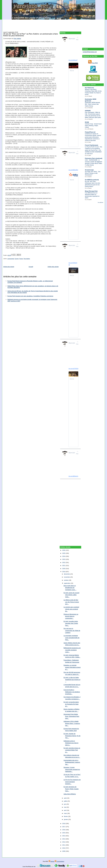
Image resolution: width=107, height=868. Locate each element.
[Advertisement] (53, 24)
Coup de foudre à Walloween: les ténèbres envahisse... (72, 692)
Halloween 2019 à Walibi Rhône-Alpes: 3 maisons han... (72, 723)
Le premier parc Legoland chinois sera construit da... (71, 609)
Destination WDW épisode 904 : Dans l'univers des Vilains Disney (92, 104)
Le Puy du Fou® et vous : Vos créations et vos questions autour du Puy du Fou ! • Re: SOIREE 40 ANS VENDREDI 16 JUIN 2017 (94, 150)
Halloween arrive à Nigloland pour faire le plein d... (71, 743)
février (66, 816)
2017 (64, 827)
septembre (67, 583)
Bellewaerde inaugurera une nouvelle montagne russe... (72, 650)
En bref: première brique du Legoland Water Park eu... (72, 750)
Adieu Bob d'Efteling (70, 794)
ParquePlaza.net (90, 132)
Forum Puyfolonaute (92, 145)
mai (65, 807)
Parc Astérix (17, 38)
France (21, 259)
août (65, 798)
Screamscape (89, 170)
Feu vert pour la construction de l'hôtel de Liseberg (72, 631)
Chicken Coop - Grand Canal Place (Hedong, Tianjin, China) (93, 126)
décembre (67, 574)
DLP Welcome (89, 88)
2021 (64, 566)
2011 (64, 845)
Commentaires (59, 861)
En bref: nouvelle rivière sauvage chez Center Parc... (71, 623)
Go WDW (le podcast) (92, 180)
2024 (64, 556)
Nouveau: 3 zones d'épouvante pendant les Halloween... (72, 769)
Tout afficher (100, 202)
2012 (64, 842)
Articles (51, 861)
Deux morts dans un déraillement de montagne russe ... (70, 588)
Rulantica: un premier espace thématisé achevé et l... (72, 667)
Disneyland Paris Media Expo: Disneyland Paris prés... (71, 716)
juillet (66, 801)
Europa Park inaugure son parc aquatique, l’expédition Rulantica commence (30, 296)
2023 (64, 559)
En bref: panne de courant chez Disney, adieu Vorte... (71, 595)
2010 (64, 848)
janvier (66, 819)
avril (65, 810)
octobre (66, 580)
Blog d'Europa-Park (91, 191)
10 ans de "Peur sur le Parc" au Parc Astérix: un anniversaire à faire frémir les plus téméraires (31, 35)
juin (65, 804)
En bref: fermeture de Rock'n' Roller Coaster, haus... (71, 789)
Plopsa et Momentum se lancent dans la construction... (71, 616)
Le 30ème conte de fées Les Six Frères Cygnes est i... (71, 602)
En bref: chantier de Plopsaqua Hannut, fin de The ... (72, 736)
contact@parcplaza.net (90, 52)
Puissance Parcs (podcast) (94, 158)
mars (66, 813)
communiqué (11, 259)
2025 (64, 553)
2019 (64, 572)
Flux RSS (93, 63)
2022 (64, 562)
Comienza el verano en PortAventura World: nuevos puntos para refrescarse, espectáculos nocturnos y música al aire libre (93, 137)
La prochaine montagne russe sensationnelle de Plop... (71, 638)
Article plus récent (9, 267)
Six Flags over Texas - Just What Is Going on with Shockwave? (93, 173)
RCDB (87, 122)
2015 (64, 833)
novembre (67, 577)
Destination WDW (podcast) (91, 100)
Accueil (31, 267)
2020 (64, 569)
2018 (64, 824)
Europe (17, 259)
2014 (64, 836)
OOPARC (88, 111)
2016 (64, 830)
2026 (64, 550)
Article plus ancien (53, 267)
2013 (64, 839)
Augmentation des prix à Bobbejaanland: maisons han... (72, 762)
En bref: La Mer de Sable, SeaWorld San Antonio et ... (72, 680)
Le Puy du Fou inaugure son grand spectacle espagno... (72, 782)
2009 (64, 851)
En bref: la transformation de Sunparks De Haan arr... (71, 704)
